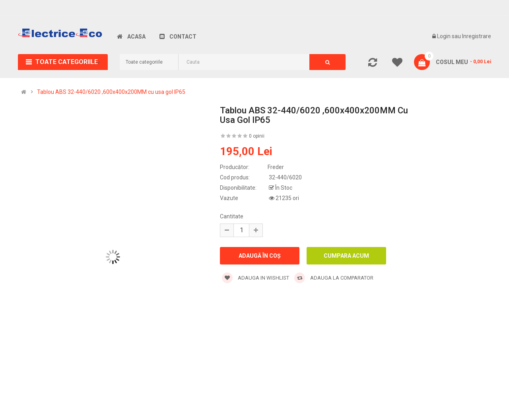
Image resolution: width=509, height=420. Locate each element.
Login (444, 36)
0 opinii (257, 136)
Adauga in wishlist (255, 278)
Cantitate (232, 216)
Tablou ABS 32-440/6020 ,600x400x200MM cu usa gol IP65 (111, 92)
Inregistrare (477, 36)
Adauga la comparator (334, 278)
